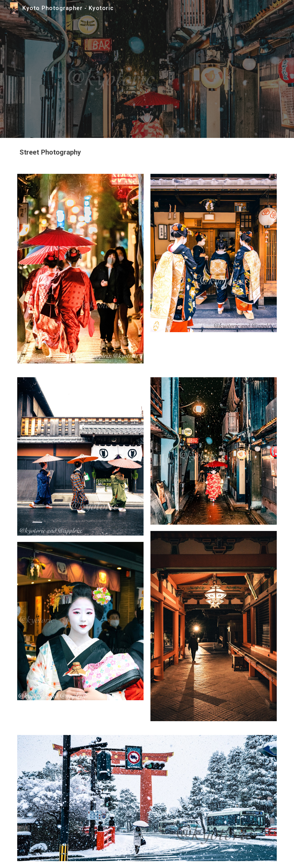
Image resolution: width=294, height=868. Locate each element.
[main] (147, 152)
